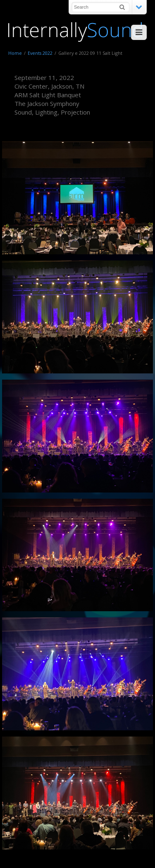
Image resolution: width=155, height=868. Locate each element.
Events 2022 (40, 53)
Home (15, 53)
